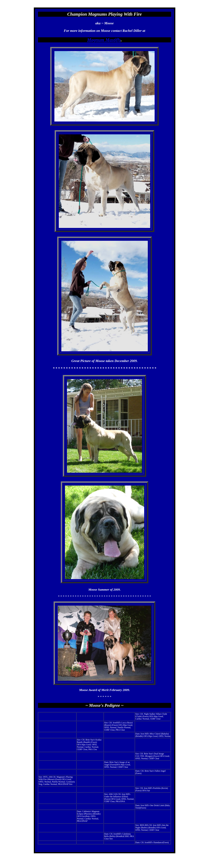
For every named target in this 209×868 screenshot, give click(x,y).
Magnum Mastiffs (104, 40)
